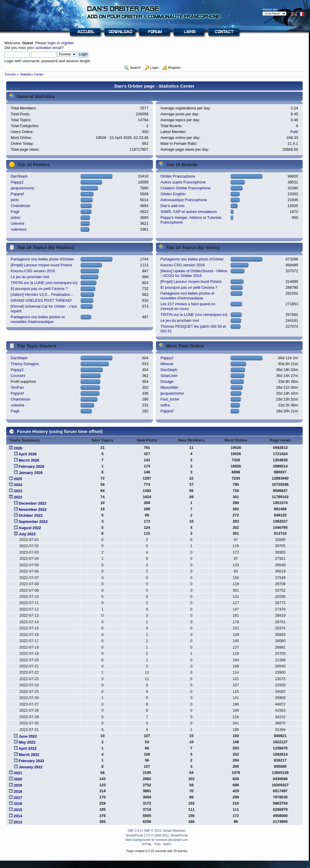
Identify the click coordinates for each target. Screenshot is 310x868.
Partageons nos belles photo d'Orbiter (42, 259)
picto (15, 200)
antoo (15, 218)
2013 (18, 822)
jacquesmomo (22, 188)
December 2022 (32, 503)
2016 (18, 804)
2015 (18, 810)
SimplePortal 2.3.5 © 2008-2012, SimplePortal (157, 835)
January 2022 (31, 767)
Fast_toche (170, 399)
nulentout (18, 229)
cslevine (17, 223)
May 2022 (27, 742)
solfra (165, 405)
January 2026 (31, 473)
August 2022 (30, 528)
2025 (18, 479)
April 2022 (28, 748)
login (52, 43)
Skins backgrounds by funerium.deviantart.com (157, 840)
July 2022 (27, 534)
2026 (18, 448)
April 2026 (28, 454)
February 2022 (31, 761)
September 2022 (33, 522)
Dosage (167, 382)
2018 (18, 791)
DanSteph (19, 176)
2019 (18, 785)
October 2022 (31, 515)
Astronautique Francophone (184, 200)
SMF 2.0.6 (134, 831)
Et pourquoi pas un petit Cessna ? (39, 289)
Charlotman (20, 206)
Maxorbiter (169, 387)
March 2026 (29, 460)
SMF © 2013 (153, 831)
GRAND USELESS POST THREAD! (41, 300)
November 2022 (33, 510)
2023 (18, 491)
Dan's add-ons (172, 206)
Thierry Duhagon (25, 364)
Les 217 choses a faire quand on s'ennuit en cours (188, 306)
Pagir (15, 212)
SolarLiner (169, 376)
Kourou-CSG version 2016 (33, 271)
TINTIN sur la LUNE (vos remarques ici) (44, 283)
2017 (18, 798)
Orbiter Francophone (178, 176)
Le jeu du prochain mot (30, 277)
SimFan (17, 387)
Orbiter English (173, 194)
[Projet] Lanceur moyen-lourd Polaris (41, 265)
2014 (18, 816)
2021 (18, 773)
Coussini (18, 376)
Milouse (167, 364)
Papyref (17, 194)
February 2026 (31, 466)
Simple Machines (174, 831)
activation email (48, 48)
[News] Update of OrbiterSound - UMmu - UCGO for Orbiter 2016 (194, 273)
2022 (18, 497)
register (67, 43)
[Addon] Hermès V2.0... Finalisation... (42, 294)
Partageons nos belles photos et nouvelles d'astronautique (38, 319)
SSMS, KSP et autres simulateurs (189, 212)
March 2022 (29, 755)
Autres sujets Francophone (183, 182)
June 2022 (28, 736)
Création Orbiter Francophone (185, 188)
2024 (18, 485)
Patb (294, 132)
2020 (18, 779)
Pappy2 (17, 182)
